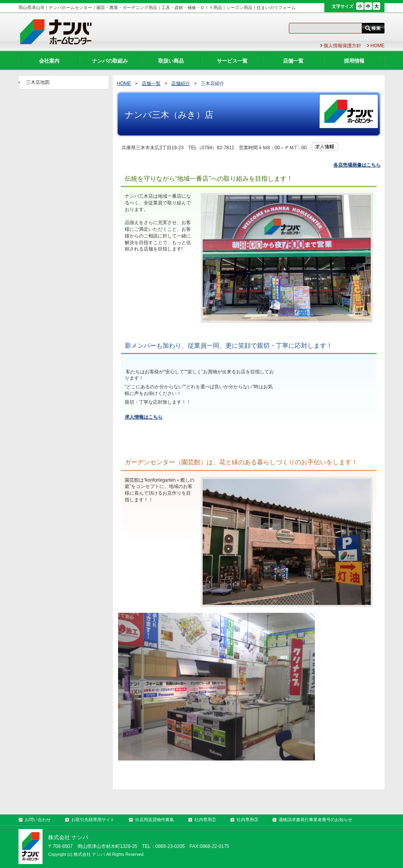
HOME (124, 83)
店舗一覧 (151, 83)
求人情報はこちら (144, 417)
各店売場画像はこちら (357, 165)
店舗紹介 (181, 83)
